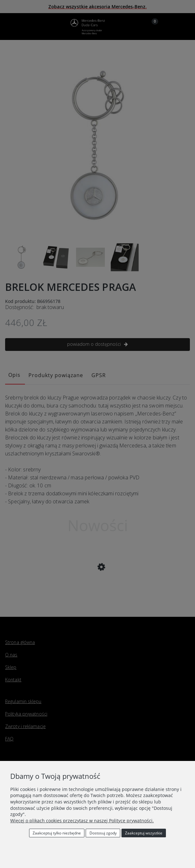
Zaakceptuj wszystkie (144, 833)
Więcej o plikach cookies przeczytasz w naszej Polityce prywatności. (82, 821)
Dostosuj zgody (103, 833)
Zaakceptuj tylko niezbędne (57, 833)
